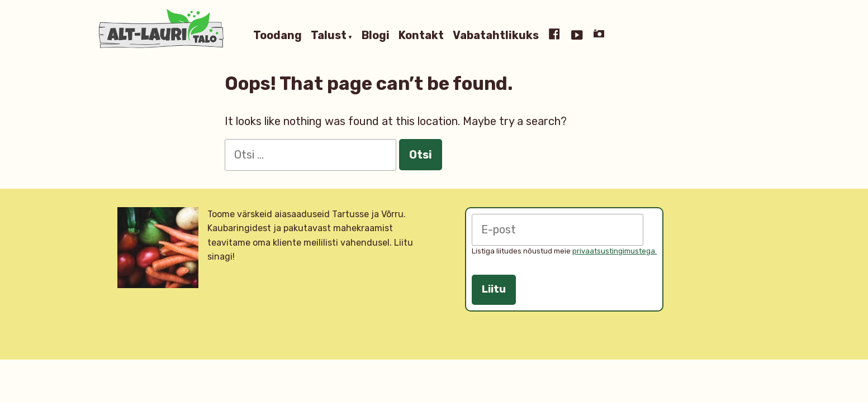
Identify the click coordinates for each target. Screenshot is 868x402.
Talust (329, 36)
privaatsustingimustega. (615, 251)
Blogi (376, 36)
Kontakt (421, 36)
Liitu (494, 289)
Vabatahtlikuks (496, 36)
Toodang (278, 36)
